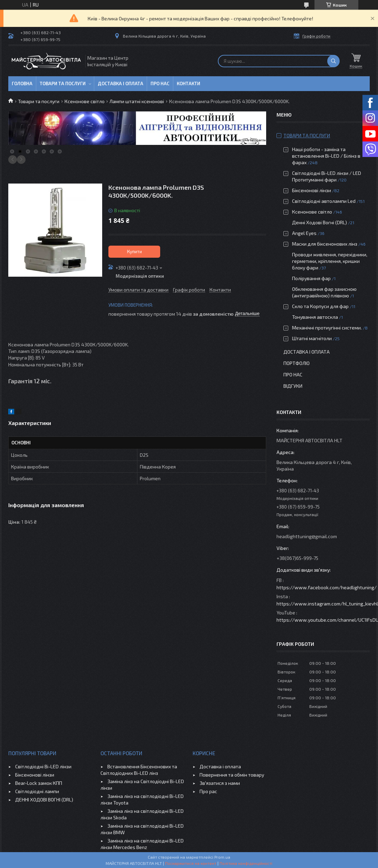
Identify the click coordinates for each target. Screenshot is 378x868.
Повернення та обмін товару (232, 775)
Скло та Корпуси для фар (320, 306)
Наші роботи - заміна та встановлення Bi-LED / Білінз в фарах (326, 156)
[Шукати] (333, 61)
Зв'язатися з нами (220, 783)
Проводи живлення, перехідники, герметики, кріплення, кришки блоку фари (330, 261)
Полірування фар (311, 278)
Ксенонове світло (85, 101)
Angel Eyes (304, 233)
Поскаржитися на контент (191, 863)
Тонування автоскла (315, 317)
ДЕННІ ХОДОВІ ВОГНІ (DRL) (44, 800)
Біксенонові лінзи (312, 190)
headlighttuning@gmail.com (307, 536)
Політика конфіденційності (246, 863)
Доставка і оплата (120, 83)
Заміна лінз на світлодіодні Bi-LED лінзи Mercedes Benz (142, 844)
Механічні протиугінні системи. (327, 328)
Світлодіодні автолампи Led (324, 201)
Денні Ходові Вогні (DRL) (319, 222)
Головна (22, 83)
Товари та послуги (63, 83)
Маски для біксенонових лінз (325, 244)
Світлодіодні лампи (37, 791)
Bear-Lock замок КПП (39, 783)
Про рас (208, 791)
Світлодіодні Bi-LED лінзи (43, 766)
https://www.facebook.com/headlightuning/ (327, 587)
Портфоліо (297, 363)
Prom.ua (222, 857)
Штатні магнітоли (312, 338)
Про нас (160, 83)
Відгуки (293, 386)
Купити (134, 251)
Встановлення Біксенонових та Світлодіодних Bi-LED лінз (139, 770)
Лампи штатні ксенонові (137, 101)
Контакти (188, 83)
